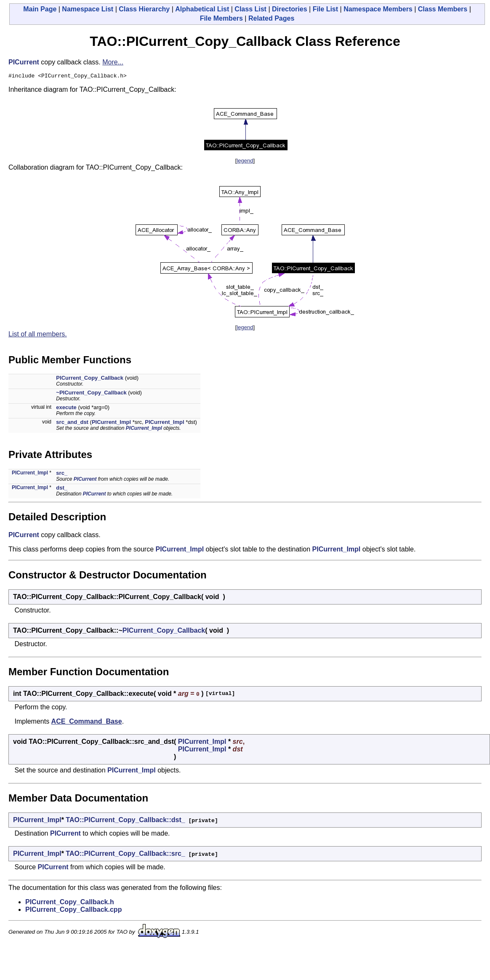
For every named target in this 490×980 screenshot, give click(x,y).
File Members (221, 18)
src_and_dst (72, 423)
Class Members (443, 9)
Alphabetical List (202, 9)
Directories (290, 9)
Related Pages (271, 18)
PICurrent (24, 62)
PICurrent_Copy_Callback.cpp (73, 911)
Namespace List (88, 9)
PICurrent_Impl (111, 423)
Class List (250, 9)
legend (245, 162)
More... (113, 62)
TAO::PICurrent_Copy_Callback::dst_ (125, 821)
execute (66, 409)
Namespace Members (378, 9)
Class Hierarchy (144, 9)
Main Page (40, 9)
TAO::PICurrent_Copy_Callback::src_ (125, 855)
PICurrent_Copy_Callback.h (70, 903)
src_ (62, 474)
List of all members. (38, 335)
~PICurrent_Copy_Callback (91, 394)
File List (325, 9)
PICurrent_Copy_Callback (90, 379)
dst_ (62, 489)
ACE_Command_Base (87, 723)
